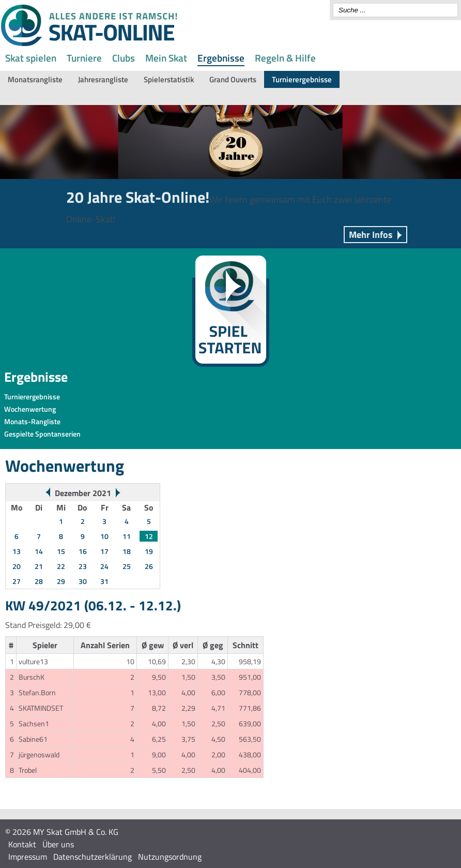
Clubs (124, 58)
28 (39, 581)
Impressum (28, 857)
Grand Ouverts (233, 79)
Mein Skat (166, 58)
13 (17, 551)
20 (17, 566)
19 (149, 551)
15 (61, 551)
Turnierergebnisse (302, 79)
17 (104, 551)
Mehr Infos (371, 235)
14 (39, 551)
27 (17, 581)
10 (104, 536)
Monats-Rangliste (32, 421)
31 (104, 581)
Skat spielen (31, 58)
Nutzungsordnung (170, 857)
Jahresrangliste (103, 79)
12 (149, 536)
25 (127, 566)
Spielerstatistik (169, 79)
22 (61, 566)
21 (39, 566)
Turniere (84, 58)
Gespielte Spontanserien (42, 434)
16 (83, 551)
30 (83, 581)
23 (83, 566)
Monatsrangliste (35, 79)
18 (127, 551)
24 (104, 566)
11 (127, 536)
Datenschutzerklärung (93, 857)
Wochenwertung (30, 409)
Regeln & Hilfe (285, 58)
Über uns (58, 844)
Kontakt (22, 844)
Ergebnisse (221, 58)
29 (61, 581)
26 (149, 566)
